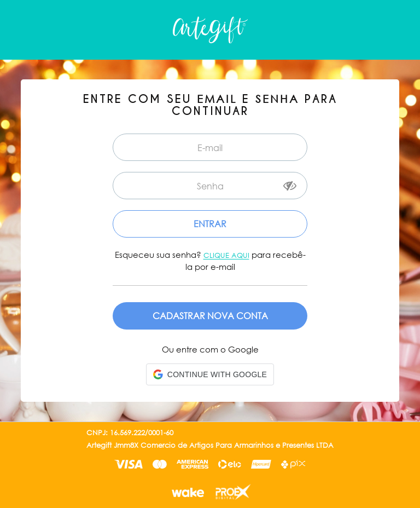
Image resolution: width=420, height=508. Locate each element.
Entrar (210, 224)
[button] (210, 374)
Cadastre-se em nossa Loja (210, 316)
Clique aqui (226, 255)
